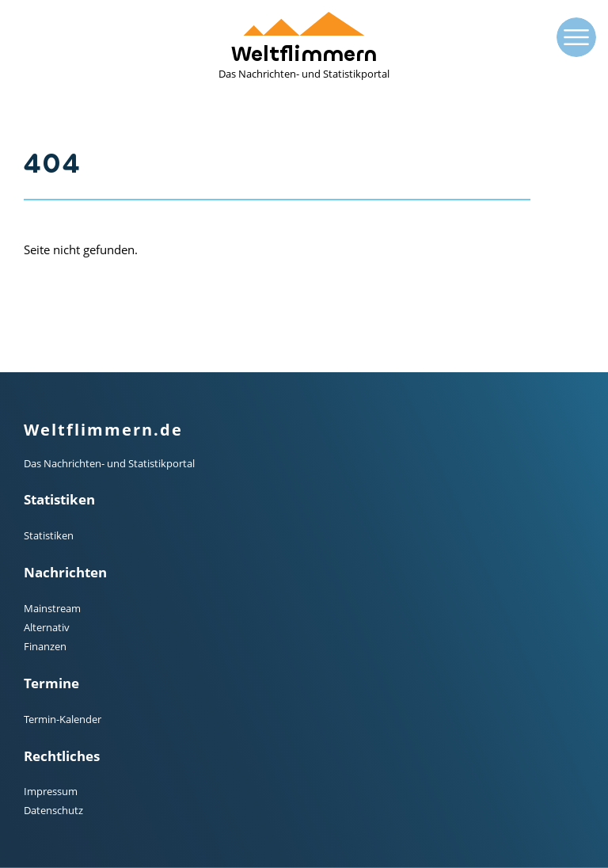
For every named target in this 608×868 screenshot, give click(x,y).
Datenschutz (53, 810)
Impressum (51, 791)
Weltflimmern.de (103, 430)
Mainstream (52, 608)
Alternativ (47, 627)
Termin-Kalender (63, 719)
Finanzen (45, 646)
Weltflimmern (304, 46)
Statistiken (49, 535)
